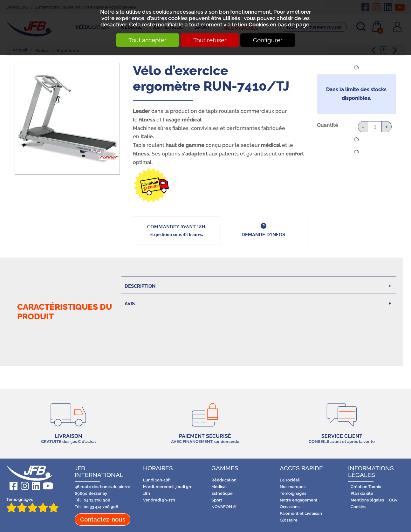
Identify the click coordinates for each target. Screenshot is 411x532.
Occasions (290, 507)
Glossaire (289, 520)
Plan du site (362, 493)
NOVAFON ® (224, 507)
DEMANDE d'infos (263, 235)
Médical (219, 487)
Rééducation (224, 480)
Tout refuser (210, 40)
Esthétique (222, 493)
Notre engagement (299, 500)
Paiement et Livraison (301, 513)
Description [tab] (140, 286)
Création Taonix (366, 487)
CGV (393, 500)
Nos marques (293, 487)
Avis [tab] (130, 304)
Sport (217, 500)
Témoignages (32, 505)
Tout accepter (146, 40)
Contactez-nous (103, 519)
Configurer (269, 40)
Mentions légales (367, 500)
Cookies (259, 24)
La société (290, 480)
